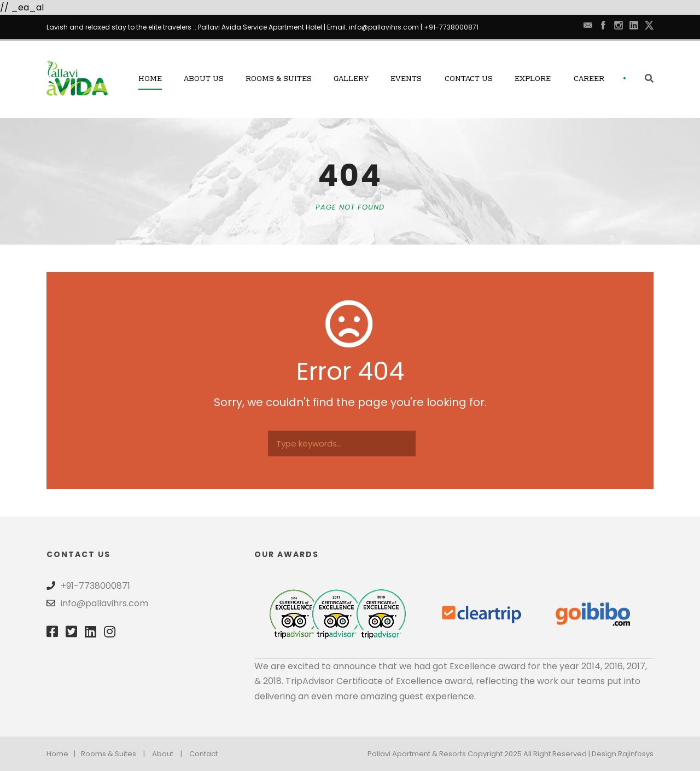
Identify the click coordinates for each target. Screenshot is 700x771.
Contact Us (469, 79)
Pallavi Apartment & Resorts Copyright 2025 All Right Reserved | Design (493, 754)
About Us (204, 79)
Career (589, 79)
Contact (203, 754)
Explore (533, 79)
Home (150, 79)
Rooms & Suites (279, 79)
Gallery (351, 79)
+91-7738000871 (451, 27)
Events (406, 79)
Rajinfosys (636, 754)
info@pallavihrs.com (384, 27)
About (163, 754)
